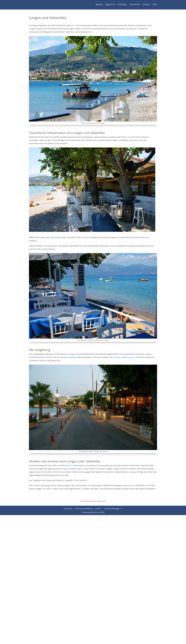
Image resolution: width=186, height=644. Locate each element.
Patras (71, 466)
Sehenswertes (135, 5)
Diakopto (118, 358)
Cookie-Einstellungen (112, 509)
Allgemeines (110, 5)
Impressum (68, 509)
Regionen (99, 5)
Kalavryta (131, 358)
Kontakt (98, 509)
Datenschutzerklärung (84, 509)
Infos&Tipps (122, 5)
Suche (155, 5)
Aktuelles (146, 5)
